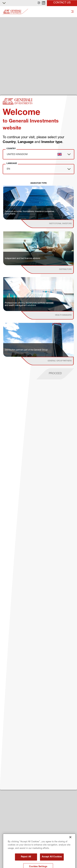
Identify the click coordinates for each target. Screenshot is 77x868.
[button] (39, 3)
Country (11, 149)
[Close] (70, 848)
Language (12, 163)
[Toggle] (72, 12)
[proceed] (55, 374)
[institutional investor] (52, 224)
